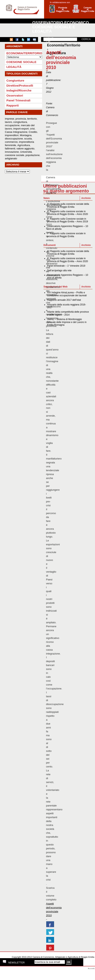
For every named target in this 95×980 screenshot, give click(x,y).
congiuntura (20, 122)
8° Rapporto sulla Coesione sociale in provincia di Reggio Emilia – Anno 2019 (67, 220)
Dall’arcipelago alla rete (59, 270)
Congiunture (15, 80)
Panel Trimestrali (19, 100)
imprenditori (12, 135)
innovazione (12, 152)
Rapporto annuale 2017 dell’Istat (64, 300)
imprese (9, 119)
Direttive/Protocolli (20, 86)
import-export (21, 129)
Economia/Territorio (24, 53)
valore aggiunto (25, 149)
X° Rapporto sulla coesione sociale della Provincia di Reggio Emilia (68, 205)
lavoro (8, 122)
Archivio (86, 198)
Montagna (26, 135)
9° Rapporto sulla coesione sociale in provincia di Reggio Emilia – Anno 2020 (67, 213)
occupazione (12, 125)
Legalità (14, 67)
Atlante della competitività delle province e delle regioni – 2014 (68, 313)
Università (26, 152)
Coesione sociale (21, 62)
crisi (32, 129)
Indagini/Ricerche (19, 90)
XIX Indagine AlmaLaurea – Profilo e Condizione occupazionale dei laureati (67, 294)
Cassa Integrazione (16, 132)
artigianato (11, 158)
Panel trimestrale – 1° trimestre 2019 (66, 266)
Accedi (91, 968)
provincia (21, 119)
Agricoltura (24, 145)
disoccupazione (14, 139)
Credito (33, 132)
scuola (28, 139)
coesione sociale (15, 155)
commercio (11, 142)
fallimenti (10, 149)
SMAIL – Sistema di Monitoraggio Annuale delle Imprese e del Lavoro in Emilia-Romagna (67, 322)
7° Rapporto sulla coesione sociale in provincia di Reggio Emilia (66, 235)
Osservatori (15, 95)
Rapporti (13, 105)
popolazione (33, 155)
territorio (32, 119)
